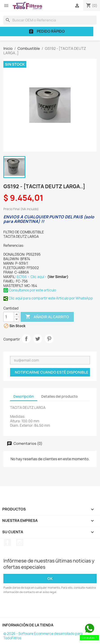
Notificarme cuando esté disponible (52, 372)
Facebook (7, 542)
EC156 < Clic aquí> (32, 277)
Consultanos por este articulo (30, 290)
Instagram (20, 542)
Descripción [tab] (24, 396)
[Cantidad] (9, 317)
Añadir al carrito (47, 317)
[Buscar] (50, 20)
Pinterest (49, 339)
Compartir (26, 339)
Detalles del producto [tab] (60, 396)
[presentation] (41, 607)
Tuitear (38, 339)
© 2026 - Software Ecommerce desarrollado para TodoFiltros (43, 636)
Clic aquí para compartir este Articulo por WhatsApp (48, 298)
